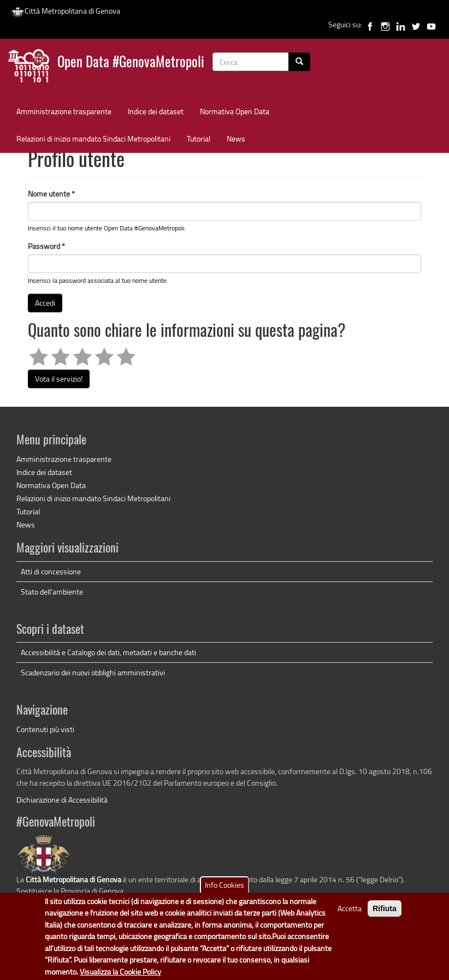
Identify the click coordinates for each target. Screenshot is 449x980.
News (236, 138)
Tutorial (199, 138)
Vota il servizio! (59, 379)
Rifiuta (385, 909)
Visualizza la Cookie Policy (120, 972)
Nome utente (51, 194)
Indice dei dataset (156, 111)
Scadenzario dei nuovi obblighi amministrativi (93, 672)
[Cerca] (299, 62)
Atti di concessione (51, 571)
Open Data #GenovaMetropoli (131, 63)
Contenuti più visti (45, 729)
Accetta (350, 909)
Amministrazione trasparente (64, 111)
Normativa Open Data (235, 111)
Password (46, 246)
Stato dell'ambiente (52, 592)
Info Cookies (225, 885)
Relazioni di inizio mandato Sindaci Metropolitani (93, 138)
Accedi (45, 303)
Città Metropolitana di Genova (66, 11)
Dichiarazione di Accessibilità (62, 800)
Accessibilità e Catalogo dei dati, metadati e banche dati (108, 652)
